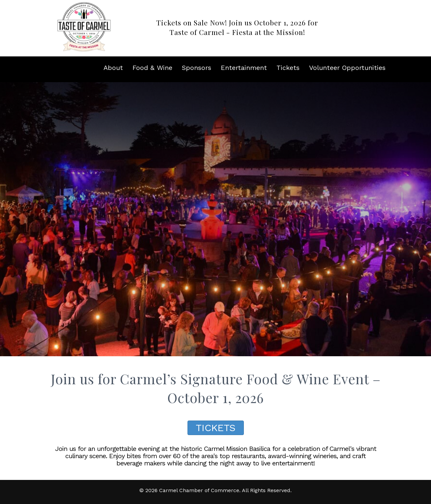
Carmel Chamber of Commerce (199, 490)
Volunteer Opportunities (347, 68)
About (113, 68)
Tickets (288, 68)
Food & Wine (152, 68)
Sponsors (197, 68)
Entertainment (244, 68)
